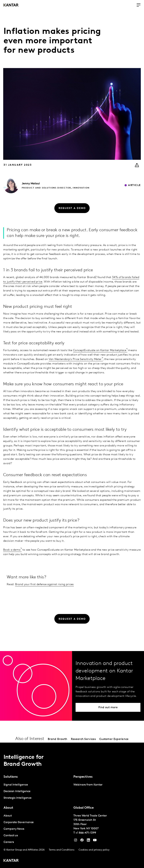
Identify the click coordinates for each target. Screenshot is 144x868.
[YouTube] (88, 841)
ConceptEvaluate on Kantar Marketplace (100, 350)
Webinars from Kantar (88, 785)
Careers (9, 842)
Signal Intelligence (16, 785)
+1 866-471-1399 (86, 833)
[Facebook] (82, 841)
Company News (14, 829)
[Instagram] (76, 841)
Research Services (83, 739)
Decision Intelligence (17, 791)
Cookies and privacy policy (94, 850)
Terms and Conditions (62, 850)
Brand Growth (58, 739)
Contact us (11, 836)
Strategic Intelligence (18, 798)
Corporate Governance (19, 822)
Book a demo (12, 550)
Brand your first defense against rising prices (44, 584)
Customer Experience (114, 739)
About (8, 816)
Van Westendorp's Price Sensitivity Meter (75, 359)
